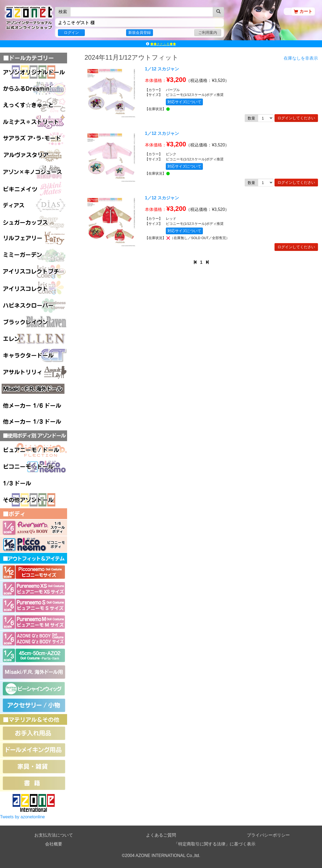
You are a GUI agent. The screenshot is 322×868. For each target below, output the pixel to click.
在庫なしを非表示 (301, 58)
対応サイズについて (184, 102)
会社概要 (54, 844)
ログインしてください (296, 118)
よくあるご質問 (161, 835)
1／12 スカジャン (162, 69)
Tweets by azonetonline (22, 817)
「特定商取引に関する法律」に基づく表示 (215, 844)
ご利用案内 (208, 33)
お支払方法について (54, 835)
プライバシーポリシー (268, 835)
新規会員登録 (140, 33)
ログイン (71, 33)
